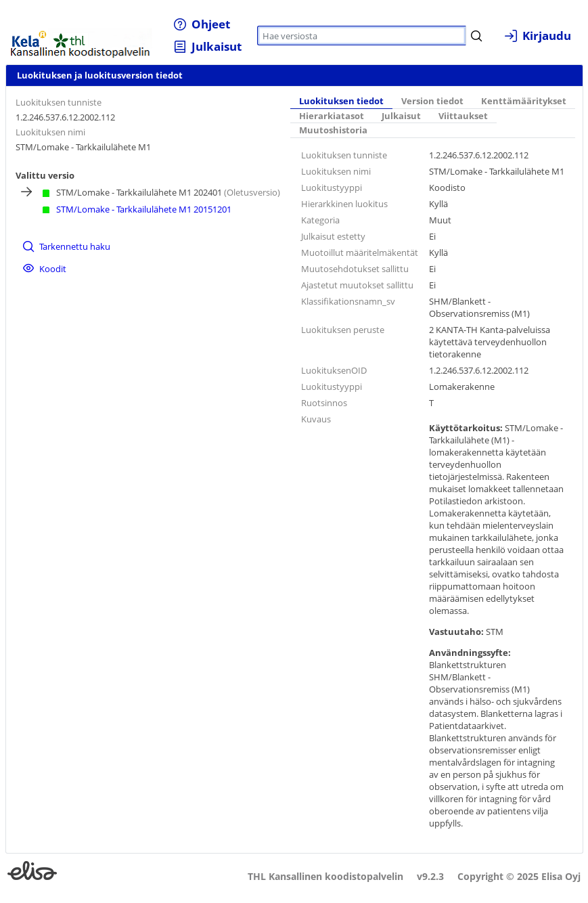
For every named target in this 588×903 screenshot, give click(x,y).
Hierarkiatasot (332, 116)
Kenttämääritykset (524, 101)
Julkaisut (401, 116)
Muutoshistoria (333, 130)
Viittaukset (463, 116)
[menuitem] (202, 24)
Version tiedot (432, 101)
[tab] (341, 102)
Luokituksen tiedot (341, 101)
